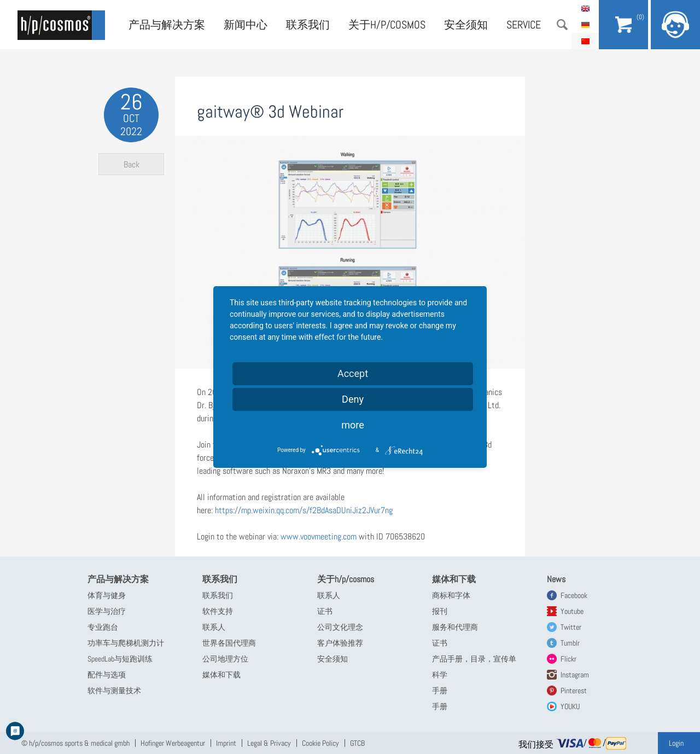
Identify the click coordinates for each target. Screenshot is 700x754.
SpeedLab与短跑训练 (120, 659)
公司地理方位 (225, 659)
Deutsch (585, 25)
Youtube (572, 611)
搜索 (562, 25)
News (556, 579)
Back (132, 164)
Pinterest (574, 691)
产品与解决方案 (167, 25)
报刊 (440, 611)
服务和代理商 (455, 627)
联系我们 (308, 25)
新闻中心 (246, 25)
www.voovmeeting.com (319, 536)
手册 (440, 691)
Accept (353, 373)
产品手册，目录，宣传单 (474, 659)
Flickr (568, 659)
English (585, 8)
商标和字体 (451, 595)
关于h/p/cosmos (387, 25)
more (353, 425)
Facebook (574, 595)
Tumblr (570, 643)
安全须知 (466, 25)
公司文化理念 (340, 627)
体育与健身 (107, 595)
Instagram (575, 675)
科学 (440, 675)
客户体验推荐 (340, 643)
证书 (325, 611)
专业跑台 (103, 627)
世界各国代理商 (229, 643)
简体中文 (585, 41)
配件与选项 (107, 675)
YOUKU (570, 706)
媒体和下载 (221, 675)
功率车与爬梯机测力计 (126, 643)
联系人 (214, 627)
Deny (353, 399)
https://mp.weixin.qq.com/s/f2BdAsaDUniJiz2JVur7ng (305, 510)
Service (524, 25)
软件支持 (218, 611)
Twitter (571, 627)
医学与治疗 (107, 611)
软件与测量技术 (114, 691)
